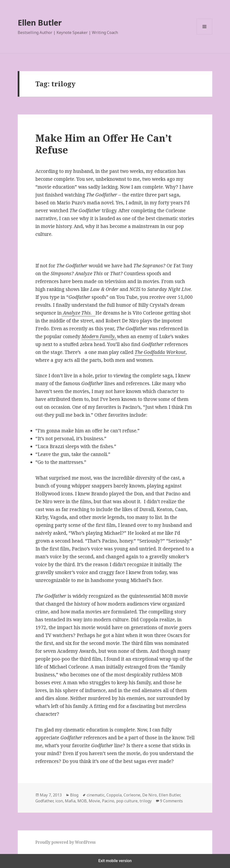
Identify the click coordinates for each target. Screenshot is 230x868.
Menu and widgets (205, 34)
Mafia (70, 801)
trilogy (146, 801)
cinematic (96, 795)
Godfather (44, 801)
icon (59, 801)
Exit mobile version (115, 861)
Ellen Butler (40, 23)
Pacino (108, 801)
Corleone (132, 795)
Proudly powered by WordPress (65, 842)
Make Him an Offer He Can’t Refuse (104, 144)
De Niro (150, 795)
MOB (82, 801)
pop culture (127, 801)
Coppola (114, 795)
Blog (74, 795)
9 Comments (171, 801)
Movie (94, 801)
